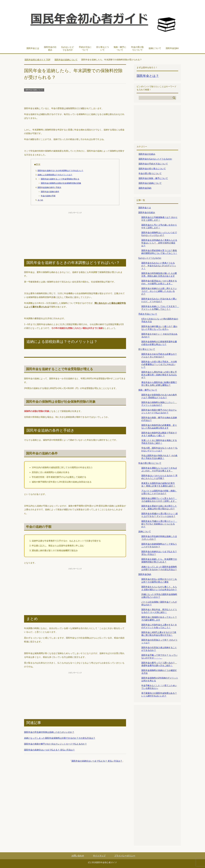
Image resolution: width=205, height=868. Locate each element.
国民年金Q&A (172, 48)
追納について (155, 48)
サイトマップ (99, 856)
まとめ (40, 200)
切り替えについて (102, 48)
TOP (37, 60)
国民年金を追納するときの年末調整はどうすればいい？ (60, 171)
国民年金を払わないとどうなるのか (155, 159)
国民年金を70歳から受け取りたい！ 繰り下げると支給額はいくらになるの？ (159, 524)
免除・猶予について (120, 48)
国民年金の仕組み (50, 48)
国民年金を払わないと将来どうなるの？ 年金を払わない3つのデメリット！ (159, 266)
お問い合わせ (78, 856)
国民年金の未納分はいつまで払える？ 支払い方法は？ (49, 750)
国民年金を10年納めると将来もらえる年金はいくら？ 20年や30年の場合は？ (159, 243)
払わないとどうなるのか (68, 48)
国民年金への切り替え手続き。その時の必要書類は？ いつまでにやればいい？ (159, 364)
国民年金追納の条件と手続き (49, 187)
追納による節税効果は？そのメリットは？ (55, 175)
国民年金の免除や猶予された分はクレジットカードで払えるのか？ (55, 744)
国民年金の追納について (34, 90)
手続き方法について (85, 48)
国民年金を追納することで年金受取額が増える (60, 179)
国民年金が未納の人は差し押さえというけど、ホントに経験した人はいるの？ (159, 291)
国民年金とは (33, 48)
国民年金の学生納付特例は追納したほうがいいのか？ (49, 732)
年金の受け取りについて (137, 48)
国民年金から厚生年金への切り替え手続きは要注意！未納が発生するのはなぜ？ (159, 375)
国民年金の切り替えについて (152, 169)
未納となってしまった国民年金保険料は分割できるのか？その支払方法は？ (60, 738)
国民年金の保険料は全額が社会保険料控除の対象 (61, 183)
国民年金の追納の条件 (50, 192)
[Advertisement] (75, 99)
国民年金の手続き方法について (153, 164)
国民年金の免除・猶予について (153, 178)
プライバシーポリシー (125, 856)
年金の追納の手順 (48, 196)
